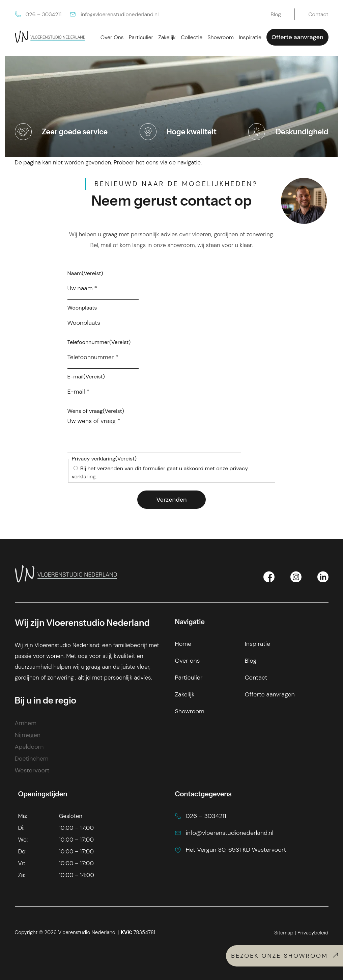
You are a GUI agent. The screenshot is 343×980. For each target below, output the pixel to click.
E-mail (86, 377)
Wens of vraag (96, 411)
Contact (256, 678)
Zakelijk (185, 694)
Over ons (188, 661)
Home (183, 644)
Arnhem (26, 723)
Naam (85, 273)
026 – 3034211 (38, 14)
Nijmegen (28, 735)
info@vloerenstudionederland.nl (114, 14)
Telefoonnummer (99, 342)
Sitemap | (285, 933)
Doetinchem (32, 759)
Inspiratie (258, 644)
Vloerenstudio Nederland (87, 932)
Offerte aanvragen (297, 37)
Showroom (190, 711)
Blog (251, 661)
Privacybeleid (313, 933)
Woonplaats (82, 308)
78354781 (138, 932)
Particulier (189, 678)
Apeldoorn (29, 747)
